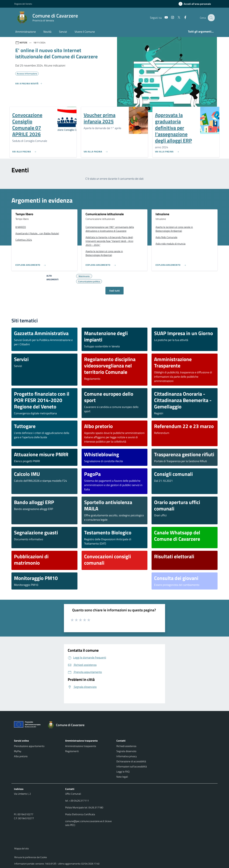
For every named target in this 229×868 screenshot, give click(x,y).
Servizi (63, 32)
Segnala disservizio (126, 751)
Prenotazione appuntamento (29, 746)
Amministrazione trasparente (81, 746)
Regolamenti (72, 751)
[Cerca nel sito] (211, 18)
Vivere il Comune (85, 32)
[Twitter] (176, 18)
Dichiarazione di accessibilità (131, 761)
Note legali (122, 777)
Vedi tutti (114, 291)
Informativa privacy (127, 756)
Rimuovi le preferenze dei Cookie (31, 857)
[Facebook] (183, 18)
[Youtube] (164, 18)
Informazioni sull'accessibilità (132, 766)
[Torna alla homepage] (68, 725)
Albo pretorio (21, 756)
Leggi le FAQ (123, 772)
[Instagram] (170, 18)
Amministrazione (26, 32)
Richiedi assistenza (126, 746)
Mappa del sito (22, 848)
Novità (47, 32)
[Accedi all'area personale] (196, 4)
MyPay (18, 751)
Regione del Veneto (23, 4)
